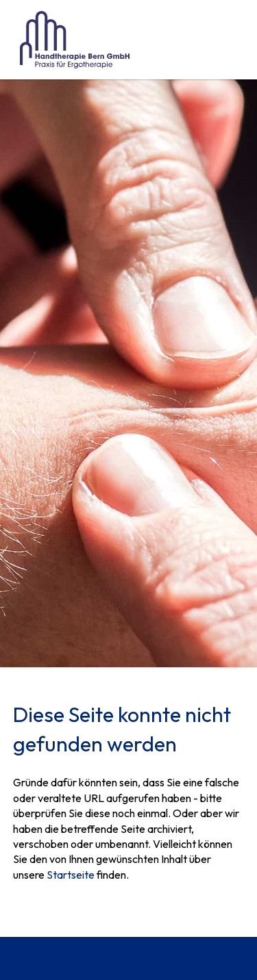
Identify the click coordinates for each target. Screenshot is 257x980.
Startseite (71, 875)
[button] (230, 40)
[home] (71, 40)
